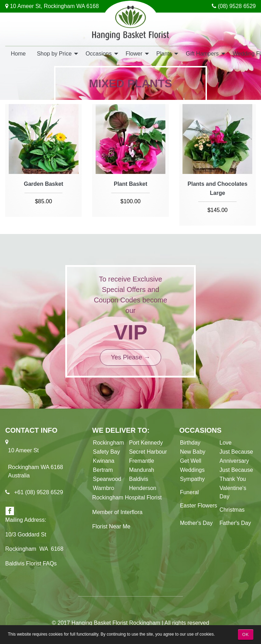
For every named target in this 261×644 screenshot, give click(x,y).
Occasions (99, 54)
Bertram (103, 470)
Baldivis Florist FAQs (31, 563)
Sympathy (192, 479)
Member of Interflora (117, 512)
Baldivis (139, 479)
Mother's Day (196, 523)
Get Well (191, 461)
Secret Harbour (148, 452)
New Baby (193, 452)
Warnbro (103, 488)
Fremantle (142, 461)
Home (18, 54)
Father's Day (235, 523)
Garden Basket (43, 184)
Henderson (143, 488)
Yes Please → (130, 357)
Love (226, 443)
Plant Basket (130, 184)
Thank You (233, 479)
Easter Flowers (199, 506)
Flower (134, 54)
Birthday (190, 443)
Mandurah (142, 470)
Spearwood (107, 479)
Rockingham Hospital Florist (127, 497)
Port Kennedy (146, 443)
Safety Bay (106, 452)
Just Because (236, 452)
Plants (164, 54)
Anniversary (234, 461)
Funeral (189, 492)
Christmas (232, 510)
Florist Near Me (111, 526)
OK (245, 635)
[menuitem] (18, 53)
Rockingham (108, 443)
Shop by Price (54, 54)
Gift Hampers (202, 54)
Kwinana (105, 461)
